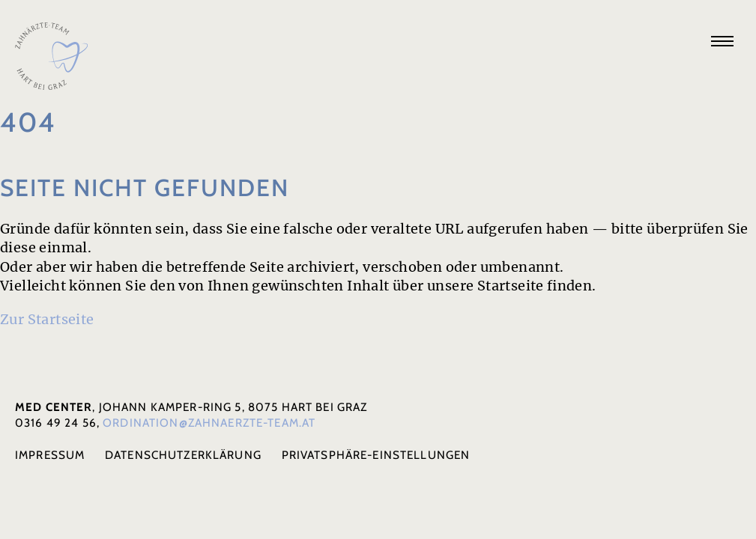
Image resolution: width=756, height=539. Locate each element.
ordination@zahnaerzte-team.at (209, 423)
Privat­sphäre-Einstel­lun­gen (376, 455)
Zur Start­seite (47, 319)
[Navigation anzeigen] (722, 41)
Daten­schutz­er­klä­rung (183, 455)
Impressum (50, 455)
